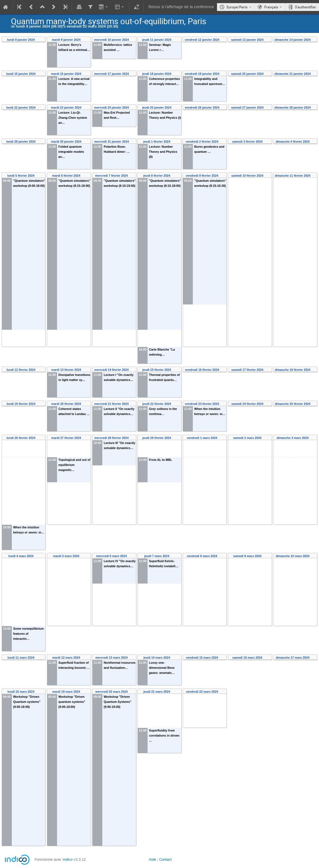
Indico (68, 859)
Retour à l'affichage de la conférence (181, 7)
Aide (152, 859)
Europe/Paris (237, 7)
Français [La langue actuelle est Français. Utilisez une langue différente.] (271, 7)
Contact (165, 859)
